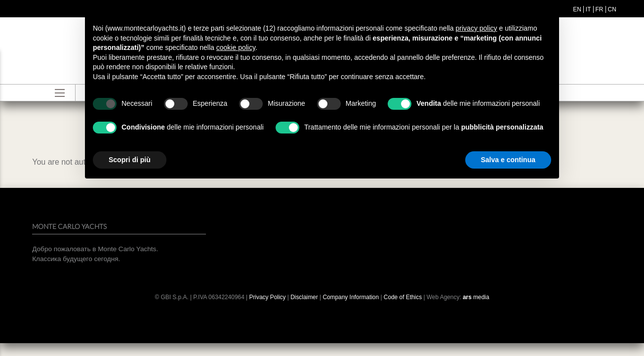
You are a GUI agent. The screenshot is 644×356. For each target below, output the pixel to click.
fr (600, 9)
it (588, 9)
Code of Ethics (403, 297)
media (476, 297)
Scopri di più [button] (130, 160)
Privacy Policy (267, 297)
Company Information (351, 297)
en (577, 9)
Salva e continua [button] (508, 160)
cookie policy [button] (236, 47)
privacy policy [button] (477, 28)
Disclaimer (305, 297)
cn (612, 9)
